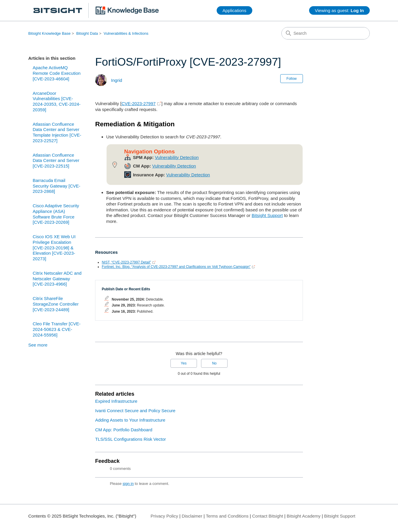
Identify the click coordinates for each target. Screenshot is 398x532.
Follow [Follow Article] (292, 79)
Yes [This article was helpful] (184, 363)
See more (38, 345)
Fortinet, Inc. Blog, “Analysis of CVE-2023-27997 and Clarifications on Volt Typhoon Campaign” (176, 267)
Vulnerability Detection (177, 157)
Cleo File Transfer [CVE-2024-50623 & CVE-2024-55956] (57, 329)
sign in (128, 484)
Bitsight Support (267, 215)
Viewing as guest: (339, 10)
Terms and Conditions (227, 516)
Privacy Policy (164, 516)
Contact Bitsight (268, 516)
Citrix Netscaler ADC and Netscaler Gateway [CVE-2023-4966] (57, 279)
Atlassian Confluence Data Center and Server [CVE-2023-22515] (56, 161)
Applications (234, 10)
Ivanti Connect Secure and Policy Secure (135, 411)
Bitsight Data (87, 33)
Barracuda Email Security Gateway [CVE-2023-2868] (57, 186)
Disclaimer (192, 516)
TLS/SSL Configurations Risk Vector (130, 439)
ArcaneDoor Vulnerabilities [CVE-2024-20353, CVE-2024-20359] (57, 101)
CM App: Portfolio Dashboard (124, 430)
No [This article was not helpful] (214, 363)
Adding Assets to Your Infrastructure (130, 420)
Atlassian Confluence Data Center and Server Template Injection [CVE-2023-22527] (57, 132)
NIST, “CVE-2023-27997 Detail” (126, 262)
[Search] (326, 33)
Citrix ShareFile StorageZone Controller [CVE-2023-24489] (56, 304)
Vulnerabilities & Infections (126, 33)
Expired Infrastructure (116, 401)
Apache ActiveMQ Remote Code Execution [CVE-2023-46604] (57, 73)
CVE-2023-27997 (139, 103)
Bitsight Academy (304, 516)
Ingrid (117, 80)
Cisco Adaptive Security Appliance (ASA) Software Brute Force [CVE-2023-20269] (56, 214)
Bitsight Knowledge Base (49, 33)
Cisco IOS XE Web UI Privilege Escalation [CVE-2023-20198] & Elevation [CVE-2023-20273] (54, 248)
